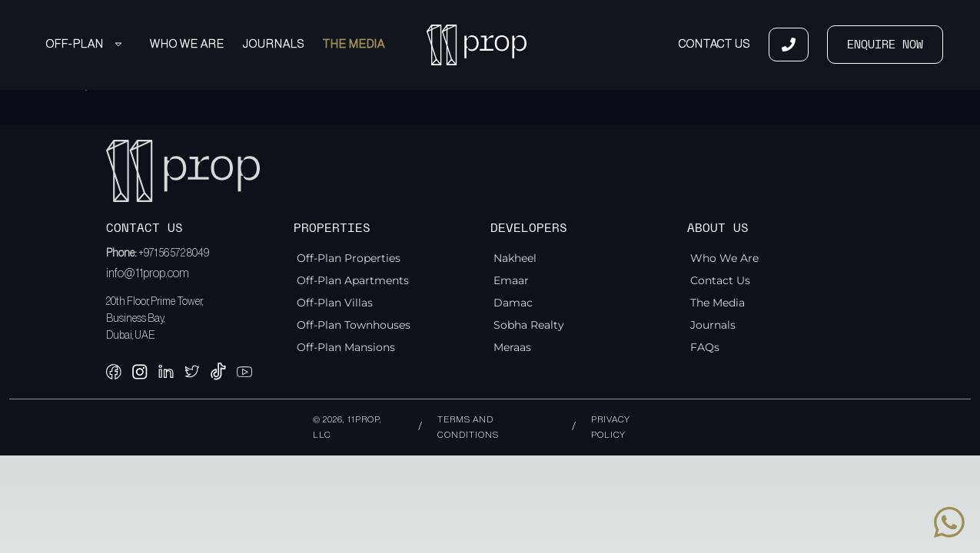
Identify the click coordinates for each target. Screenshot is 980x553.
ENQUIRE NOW (885, 45)
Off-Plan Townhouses (354, 325)
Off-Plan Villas (335, 303)
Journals (274, 44)
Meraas (512, 347)
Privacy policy (611, 427)
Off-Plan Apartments (353, 280)
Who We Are (187, 44)
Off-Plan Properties (349, 258)
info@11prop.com (148, 273)
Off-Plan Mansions (346, 347)
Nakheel (515, 258)
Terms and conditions (468, 427)
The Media (354, 44)
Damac (513, 303)
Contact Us (714, 44)
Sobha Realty (529, 325)
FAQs (705, 347)
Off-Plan (84, 44)
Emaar (511, 280)
